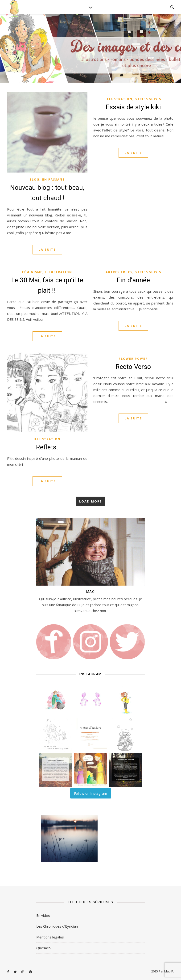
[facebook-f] (8, 972)
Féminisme (32, 272)
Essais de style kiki (133, 107)
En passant (53, 180)
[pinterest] (31, 972)
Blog (34, 180)
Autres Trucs (119, 272)
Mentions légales (50, 937)
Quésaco (43, 948)
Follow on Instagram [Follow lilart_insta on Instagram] (90, 793)
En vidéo (43, 915)
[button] (56, 699)
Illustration (119, 99)
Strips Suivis (148, 99)
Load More (90, 501)
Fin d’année (134, 280)
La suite (47, 249)
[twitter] (16, 972)
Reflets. (47, 447)
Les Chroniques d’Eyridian (57, 926)
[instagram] (23, 972)
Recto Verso (133, 367)
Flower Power (133, 359)
